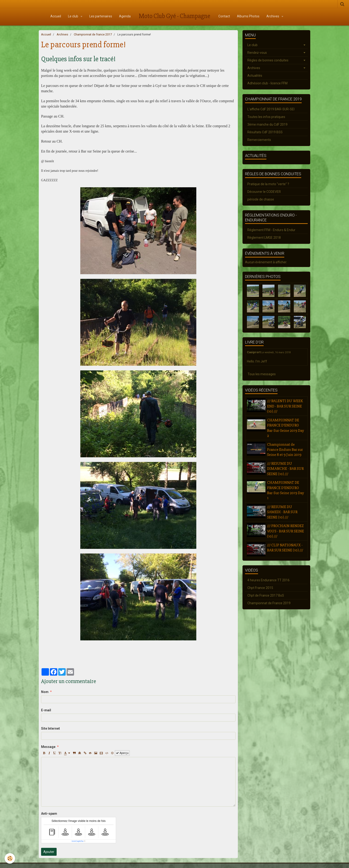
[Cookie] (10, 858)
